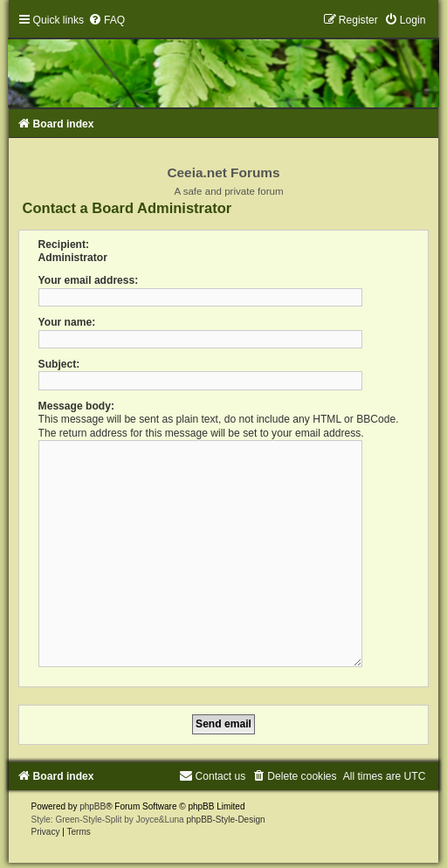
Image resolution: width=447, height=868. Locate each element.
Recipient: (64, 245)
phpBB (93, 799)
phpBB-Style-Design (225, 813)
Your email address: (89, 280)
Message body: (76, 406)
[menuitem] (107, 20)
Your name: (67, 322)
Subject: (59, 364)
